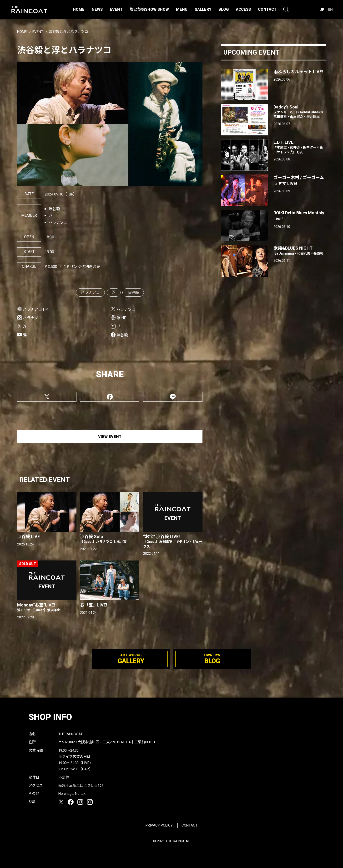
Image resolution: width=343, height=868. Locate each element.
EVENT (116, 9)
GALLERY (203, 9)
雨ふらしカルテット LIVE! (298, 72)
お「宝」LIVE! (94, 605)
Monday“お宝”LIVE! (47, 608)
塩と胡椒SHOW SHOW (149, 9)
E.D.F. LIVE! (300, 147)
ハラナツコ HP (35, 309)
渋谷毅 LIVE (28, 537)
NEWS (97, 9)
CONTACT (267, 9)
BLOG (224, 9)
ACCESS (243, 9)
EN (330, 10)
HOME (79, 9)
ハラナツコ (90, 292)
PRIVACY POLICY (159, 825)
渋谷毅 (133, 292)
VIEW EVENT (110, 437)
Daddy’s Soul (300, 112)
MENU (182, 9)
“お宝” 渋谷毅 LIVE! (173, 541)
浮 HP (121, 318)
